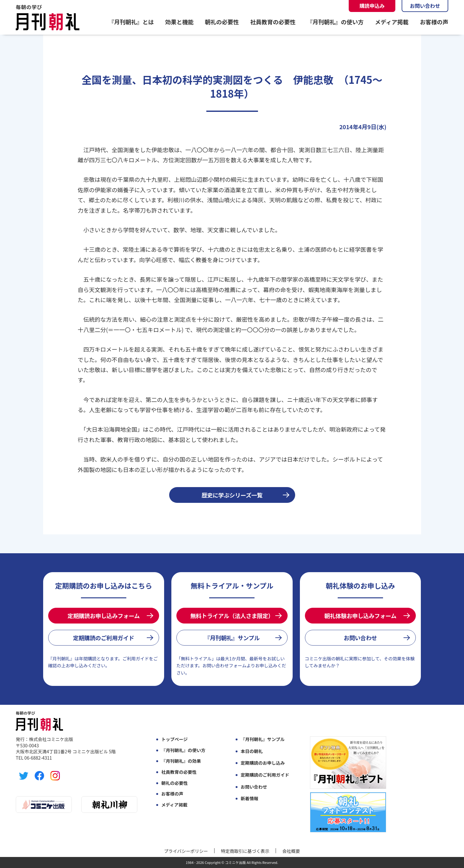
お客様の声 (434, 22)
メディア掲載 (392, 22)
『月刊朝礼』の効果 (181, 761)
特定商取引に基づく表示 (245, 851)
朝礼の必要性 (222, 22)
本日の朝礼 (252, 751)
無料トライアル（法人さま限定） (232, 616)
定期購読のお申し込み (263, 763)
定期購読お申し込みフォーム (104, 616)
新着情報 (249, 799)
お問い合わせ (425, 6)
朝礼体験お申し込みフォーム (361, 616)
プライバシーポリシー (186, 851)
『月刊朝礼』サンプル (232, 638)
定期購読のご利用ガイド (104, 638)
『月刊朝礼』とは (131, 22)
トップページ (175, 739)
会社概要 (291, 851)
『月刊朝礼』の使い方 (335, 22)
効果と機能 (179, 22)
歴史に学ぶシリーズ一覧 (232, 495)
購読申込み (372, 6)
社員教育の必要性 (273, 22)
